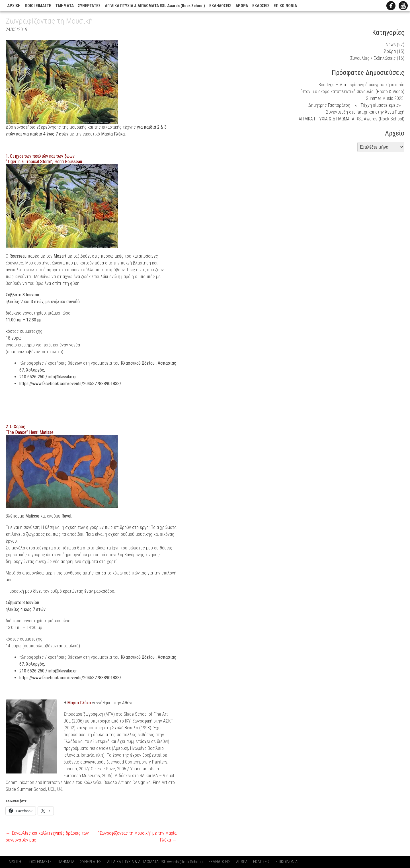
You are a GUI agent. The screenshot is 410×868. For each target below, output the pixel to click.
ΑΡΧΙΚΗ (14, 6)
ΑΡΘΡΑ (242, 6)
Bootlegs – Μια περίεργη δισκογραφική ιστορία (361, 85)
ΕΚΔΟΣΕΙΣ (261, 6)
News (391, 45)
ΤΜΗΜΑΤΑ (65, 6)
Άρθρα (390, 51)
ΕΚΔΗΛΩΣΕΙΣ (220, 6)
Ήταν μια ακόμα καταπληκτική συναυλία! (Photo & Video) (353, 92)
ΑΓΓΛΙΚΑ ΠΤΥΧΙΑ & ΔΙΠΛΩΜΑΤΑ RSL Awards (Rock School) (155, 6)
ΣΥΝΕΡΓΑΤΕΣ (89, 6)
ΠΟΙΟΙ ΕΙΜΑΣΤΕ (38, 6)
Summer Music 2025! (385, 98)
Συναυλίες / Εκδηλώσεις (373, 58)
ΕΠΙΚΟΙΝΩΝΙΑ (285, 6)
